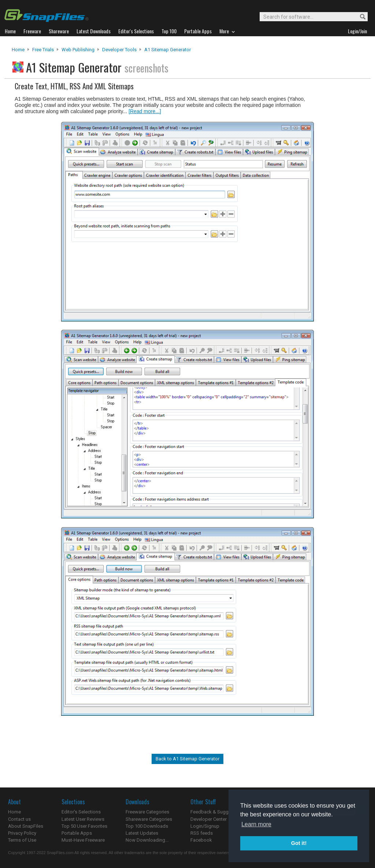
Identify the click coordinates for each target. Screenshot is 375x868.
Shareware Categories (149, 819)
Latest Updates (142, 833)
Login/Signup (205, 826)
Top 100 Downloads (147, 826)
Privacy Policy (22, 833)
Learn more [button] (256, 824)
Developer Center (209, 819)
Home (18, 50)
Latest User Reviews (83, 819)
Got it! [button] (299, 843)
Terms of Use (22, 840)
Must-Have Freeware (83, 840)
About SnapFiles (26, 826)
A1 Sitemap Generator (168, 50)
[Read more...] (145, 111)
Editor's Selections (81, 812)
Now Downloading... (147, 840)
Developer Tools (119, 50)
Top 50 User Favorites (84, 826)
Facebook (201, 840)
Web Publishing (78, 50)
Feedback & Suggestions (217, 812)
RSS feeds (202, 833)
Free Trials (43, 50)
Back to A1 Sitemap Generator (187, 759)
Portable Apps (77, 833)
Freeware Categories (147, 812)
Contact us (19, 819)
